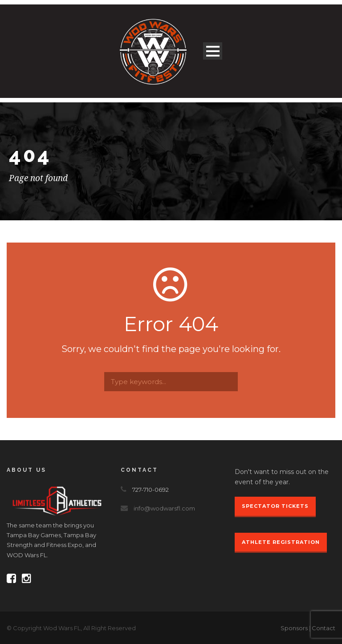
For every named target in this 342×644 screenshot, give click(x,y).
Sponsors (294, 628)
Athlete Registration (281, 542)
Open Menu (213, 51)
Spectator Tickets (275, 506)
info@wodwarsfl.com (164, 508)
